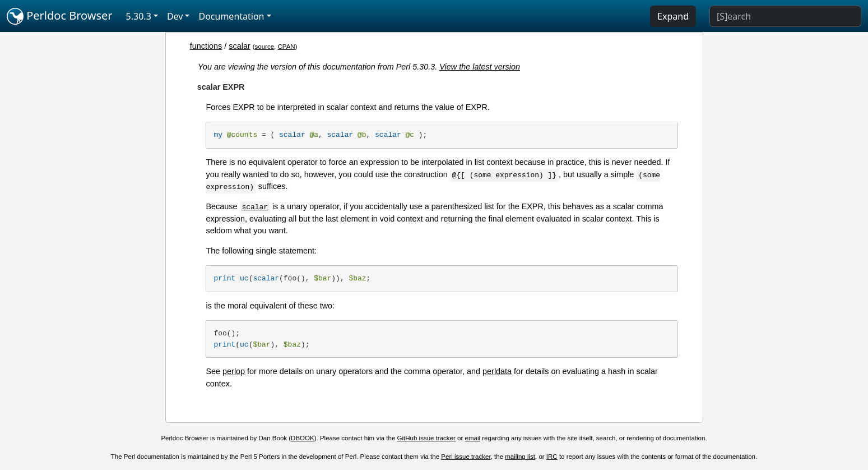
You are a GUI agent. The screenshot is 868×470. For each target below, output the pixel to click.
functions (206, 46)
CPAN (287, 47)
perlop (234, 371)
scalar (239, 46)
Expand (673, 16)
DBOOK (303, 438)
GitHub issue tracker (426, 438)
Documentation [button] (231, 16)
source (265, 47)
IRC (552, 457)
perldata (497, 371)
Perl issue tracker (466, 457)
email (473, 438)
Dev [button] (175, 16)
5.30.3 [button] (139, 16)
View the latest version (480, 67)
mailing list (520, 457)
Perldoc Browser (60, 16)
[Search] (785, 16)
